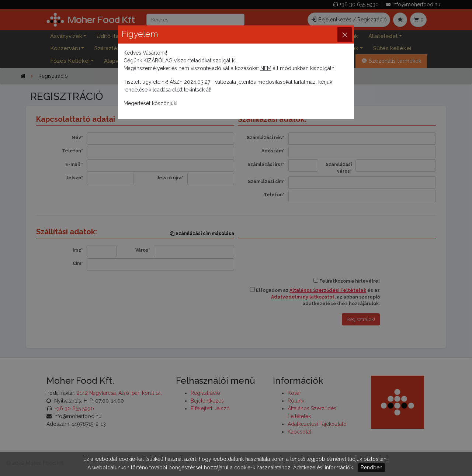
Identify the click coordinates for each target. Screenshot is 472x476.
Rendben (372, 468)
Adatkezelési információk (323, 468)
